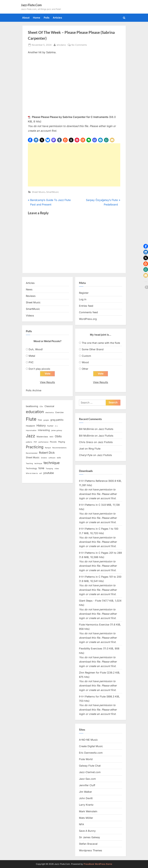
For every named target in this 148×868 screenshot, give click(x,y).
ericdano (61, 45)
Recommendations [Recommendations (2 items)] (59, 448)
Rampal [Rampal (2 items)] (48, 448)
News (29, 289)
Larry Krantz (86, 805)
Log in (83, 299)
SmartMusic (53, 192)
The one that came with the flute (101, 343)
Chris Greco (86, 442)
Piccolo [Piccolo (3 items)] (53, 442)
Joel (81, 449)
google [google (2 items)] (46, 420)
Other (85, 369)
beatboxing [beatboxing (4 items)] (32, 406)
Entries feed (86, 306)
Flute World (86, 759)
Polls (47, 18)
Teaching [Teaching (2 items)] (29, 463)
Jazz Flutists (106, 429)
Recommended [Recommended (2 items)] (32, 453)
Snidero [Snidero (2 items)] (44, 458)
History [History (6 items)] (41, 426)
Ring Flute (94, 449)
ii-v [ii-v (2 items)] (56, 426)
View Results (47, 382)
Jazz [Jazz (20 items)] (30, 436)
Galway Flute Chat (90, 766)
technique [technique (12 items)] (52, 463)
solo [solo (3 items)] (59, 458)
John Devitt (86, 798)
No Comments (79, 45)
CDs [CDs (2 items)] (41, 407)
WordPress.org (88, 319)
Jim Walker (85, 792)
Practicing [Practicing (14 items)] (35, 447)
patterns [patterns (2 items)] (29, 442)
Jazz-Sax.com (87, 779)
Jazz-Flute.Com (31, 5)
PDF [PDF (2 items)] (35, 442)
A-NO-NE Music (88, 740)
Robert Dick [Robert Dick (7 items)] (47, 453)
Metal (32, 356)
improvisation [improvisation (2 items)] (31, 430)
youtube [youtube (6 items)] (49, 473)
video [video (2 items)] (57, 469)
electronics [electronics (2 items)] (50, 413)
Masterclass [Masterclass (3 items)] (42, 437)
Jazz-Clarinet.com (90, 772)
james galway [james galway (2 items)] (57, 430)
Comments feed (88, 312)
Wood (85, 362)
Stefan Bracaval (88, 844)
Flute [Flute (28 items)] (31, 419)
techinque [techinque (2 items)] (38, 463)
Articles (57, 18)
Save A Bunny (87, 831)
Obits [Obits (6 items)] (58, 436)
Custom (86, 356)
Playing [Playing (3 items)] (62, 442)
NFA (81, 824)
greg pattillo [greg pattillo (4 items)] (57, 420)
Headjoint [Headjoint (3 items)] (30, 426)
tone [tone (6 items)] (41, 468)
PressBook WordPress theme (98, 864)
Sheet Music (38, 192)
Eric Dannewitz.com (91, 753)
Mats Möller (86, 818)
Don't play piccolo (39, 369)
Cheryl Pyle (86, 455)
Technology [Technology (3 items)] (31, 469)
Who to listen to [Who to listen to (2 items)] (32, 474)
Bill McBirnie (86, 429)
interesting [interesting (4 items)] (44, 430)
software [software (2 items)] (52, 458)
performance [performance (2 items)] (43, 442)
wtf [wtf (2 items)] (41, 474)
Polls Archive (34, 390)
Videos (30, 316)
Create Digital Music (91, 746)
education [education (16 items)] (35, 412)
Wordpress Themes (91, 850)
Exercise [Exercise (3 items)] (60, 412)
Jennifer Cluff (87, 785)
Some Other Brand (93, 349)
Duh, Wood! (36, 349)
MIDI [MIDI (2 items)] (51, 437)
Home (37, 18)
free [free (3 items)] (40, 420)
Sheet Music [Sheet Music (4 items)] (33, 458)
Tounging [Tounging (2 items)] (49, 469)
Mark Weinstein (88, 811)
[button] (30, 140)
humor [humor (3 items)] (50, 426)
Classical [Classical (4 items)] (49, 406)
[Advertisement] (74, 165)
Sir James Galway (89, 837)
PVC (31, 362)
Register (84, 293)
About (26, 18)
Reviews (31, 296)
